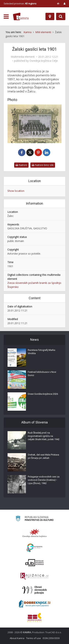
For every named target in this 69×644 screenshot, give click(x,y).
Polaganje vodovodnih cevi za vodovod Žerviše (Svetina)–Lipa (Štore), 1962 (44, 480)
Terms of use (33, 638)
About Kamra (17, 638)
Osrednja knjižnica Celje (44, 61)
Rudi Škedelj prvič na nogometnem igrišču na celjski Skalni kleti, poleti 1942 (44, 436)
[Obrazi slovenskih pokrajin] (34, 590)
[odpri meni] (6, 17)
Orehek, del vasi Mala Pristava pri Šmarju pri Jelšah (43, 456)
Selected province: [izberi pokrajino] (20, 3)
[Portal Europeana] (34, 548)
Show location (16, 191)
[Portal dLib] (35, 563)
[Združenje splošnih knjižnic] (34, 617)
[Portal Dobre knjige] (35, 604)
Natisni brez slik (43, 165)
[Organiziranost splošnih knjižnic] (35, 533)
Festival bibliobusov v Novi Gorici (42, 374)
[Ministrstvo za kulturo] (34, 519)
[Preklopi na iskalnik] (61, 16)
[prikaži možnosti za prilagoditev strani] (58, 3)
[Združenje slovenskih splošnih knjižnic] (34, 576)
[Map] (50, 16)
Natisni (21, 165)
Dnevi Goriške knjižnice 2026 (43, 394)
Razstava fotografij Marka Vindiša (41, 352)
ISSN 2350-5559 (51, 638)
